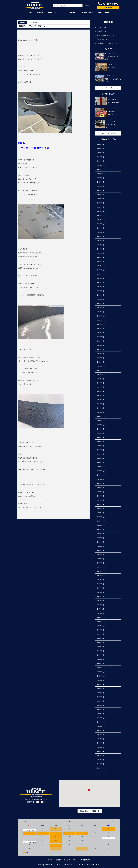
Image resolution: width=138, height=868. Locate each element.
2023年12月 (101, 266)
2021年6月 (100, 391)
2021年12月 (101, 366)
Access (108, 12)
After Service (87, 12)
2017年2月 (100, 609)
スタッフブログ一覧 (108, 133)
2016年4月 (100, 651)
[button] (108, 4)
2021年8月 (100, 383)
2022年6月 (100, 341)
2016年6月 (100, 642)
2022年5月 (100, 345)
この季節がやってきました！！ (107, 43)
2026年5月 (100, 144)
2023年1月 (100, 312)
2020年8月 (100, 433)
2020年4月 (100, 450)
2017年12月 (101, 567)
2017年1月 (100, 613)
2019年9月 (100, 479)
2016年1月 (100, 663)
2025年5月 (100, 195)
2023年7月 (100, 287)
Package (40, 12)
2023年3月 (100, 303)
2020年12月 (101, 416)
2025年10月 (101, 174)
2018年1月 (100, 563)
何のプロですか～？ (103, 39)
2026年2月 (100, 157)
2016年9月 (100, 630)
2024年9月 (100, 228)
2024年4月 (100, 249)
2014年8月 (100, 735)
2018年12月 (101, 517)
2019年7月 (100, 488)
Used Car (73, 12)
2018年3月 (100, 555)
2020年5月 (100, 446)
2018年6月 (100, 542)
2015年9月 (100, 680)
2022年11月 (101, 320)
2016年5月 (100, 647)
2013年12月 (101, 768)
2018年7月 (100, 538)
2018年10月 (101, 525)
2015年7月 (100, 689)
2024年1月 (100, 262)
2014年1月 (100, 764)
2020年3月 (100, 454)
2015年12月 (101, 668)
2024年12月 (101, 215)
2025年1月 (100, 211)
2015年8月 (100, 684)
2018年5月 (100, 546)
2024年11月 (101, 220)
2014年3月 (100, 756)
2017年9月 (100, 580)
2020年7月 (100, 437)
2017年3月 (100, 605)
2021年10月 (101, 375)
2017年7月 (100, 588)
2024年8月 (100, 232)
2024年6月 (100, 241)
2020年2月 (100, 458)
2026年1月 (100, 161)
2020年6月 (100, 442)
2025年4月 (100, 199)
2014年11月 (101, 722)
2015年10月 (101, 676)
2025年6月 (100, 190)
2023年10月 (101, 274)
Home (29, 12)
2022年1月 (100, 362)
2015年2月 (100, 709)
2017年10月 (101, 576)
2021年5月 (100, 395)
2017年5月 (100, 596)
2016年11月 (101, 622)
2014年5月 (100, 747)
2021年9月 (100, 379)
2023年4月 (100, 299)
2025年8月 (100, 182)
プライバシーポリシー (71, 860)
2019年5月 (100, 496)
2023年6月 (100, 291)
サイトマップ (85, 860)
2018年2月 (100, 559)
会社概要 (58, 860)
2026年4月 (100, 149)
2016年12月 (101, 617)
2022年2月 (100, 358)
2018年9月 (100, 529)
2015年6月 (100, 693)
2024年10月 (101, 224)
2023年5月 (100, 295)
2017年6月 (100, 592)
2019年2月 (100, 509)
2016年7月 (100, 638)
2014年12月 (101, 718)
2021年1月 (100, 412)
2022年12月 (101, 316)
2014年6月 (100, 743)
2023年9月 (100, 278)
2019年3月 (100, 504)
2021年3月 (100, 404)
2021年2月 (100, 408)
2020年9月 (100, 429)
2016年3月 (100, 655)
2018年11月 (101, 521)
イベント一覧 (108, 88)
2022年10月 (101, 324)
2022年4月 (100, 349)
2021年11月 (101, 370)
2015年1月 (100, 714)
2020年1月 (100, 462)
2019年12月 (101, 467)
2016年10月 (101, 626)
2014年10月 (101, 726)
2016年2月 (100, 659)
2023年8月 (100, 282)
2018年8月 (100, 534)
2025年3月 (100, 203)
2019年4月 (100, 500)
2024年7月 (100, 236)
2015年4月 (100, 701)
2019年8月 (100, 483)
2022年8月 (100, 333)
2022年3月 (100, 354)
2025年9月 (100, 178)
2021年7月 (100, 387)
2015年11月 (101, 672)
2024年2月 (100, 257)
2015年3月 (100, 705)
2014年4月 (100, 751)
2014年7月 (100, 739)
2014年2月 (100, 760)
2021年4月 (100, 400)
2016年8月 (100, 634)
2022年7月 (100, 337)
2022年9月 (100, 329)
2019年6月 (100, 492)
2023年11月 (101, 270)
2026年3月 (100, 153)
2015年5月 (100, 697)
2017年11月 (101, 571)
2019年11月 (101, 471)
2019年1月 (100, 513)
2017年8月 (100, 584)
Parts (63, 12)
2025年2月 (100, 207)
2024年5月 (100, 245)
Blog (99, 12)
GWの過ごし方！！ (103, 31)
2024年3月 (100, 253)
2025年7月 (100, 186)
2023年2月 (100, 308)
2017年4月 (100, 601)
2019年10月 (101, 475)
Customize (52, 12)
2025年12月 (101, 165)
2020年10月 (101, 425)
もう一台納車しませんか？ (106, 35)
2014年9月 (100, 730)
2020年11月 (101, 421)
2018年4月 (100, 550)
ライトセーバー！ (103, 27)
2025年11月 (101, 169)
